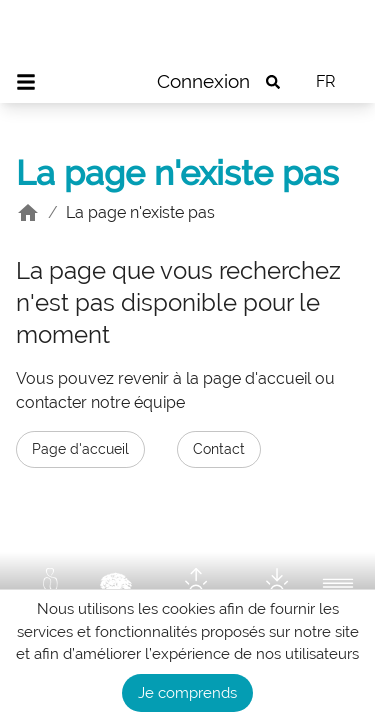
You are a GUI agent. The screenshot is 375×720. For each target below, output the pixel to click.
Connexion (203, 81)
